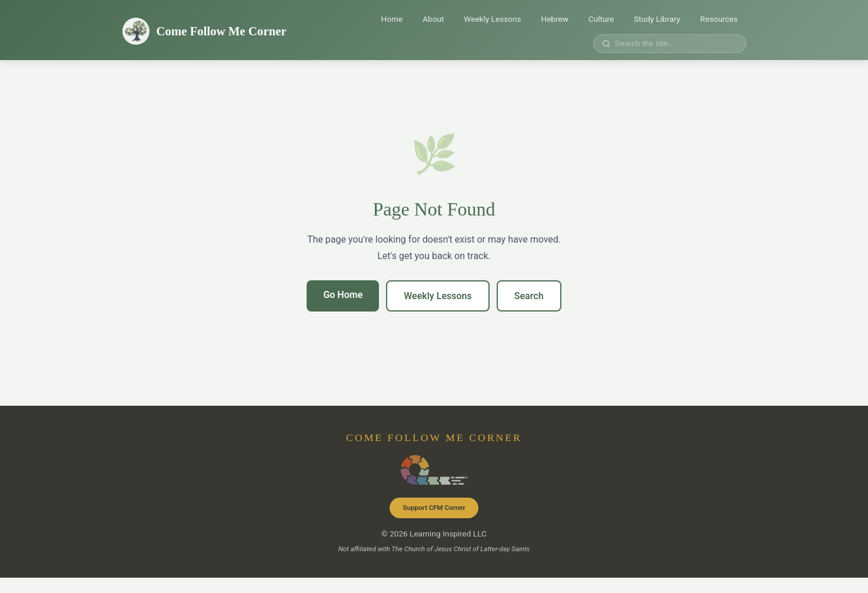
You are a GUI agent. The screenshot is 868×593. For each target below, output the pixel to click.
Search (529, 296)
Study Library (657, 19)
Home (392, 19)
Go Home (343, 295)
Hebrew (554, 19)
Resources (719, 19)
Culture (601, 19)
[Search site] (674, 43)
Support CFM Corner (434, 508)
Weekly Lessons (492, 19)
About (433, 19)
